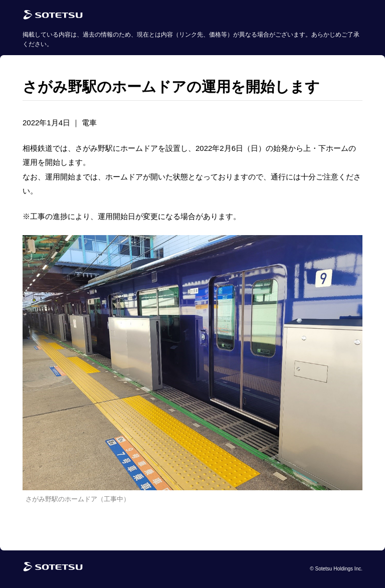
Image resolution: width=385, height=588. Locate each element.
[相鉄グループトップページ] (53, 569)
